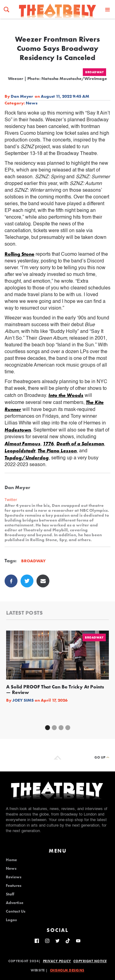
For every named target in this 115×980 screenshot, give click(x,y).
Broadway (94, 72)
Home (11, 860)
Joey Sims (23, 700)
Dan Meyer (22, 96)
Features (14, 886)
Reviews (14, 877)
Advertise (15, 903)
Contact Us (16, 911)
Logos (11, 920)
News (32, 103)
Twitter (11, 500)
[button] (108, 9)
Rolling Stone (19, 254)
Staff (10, 894)
